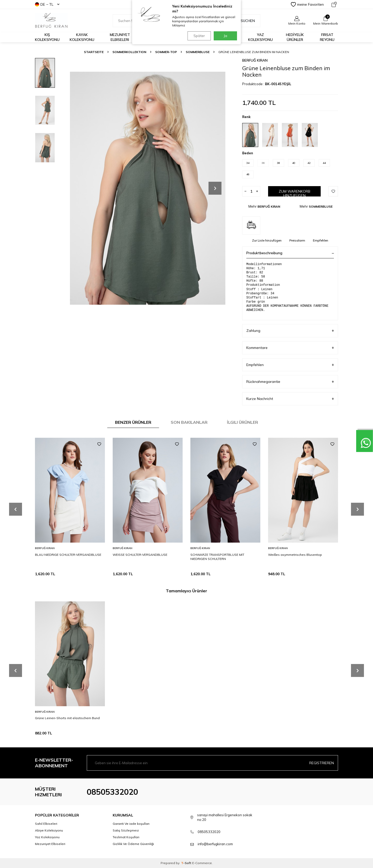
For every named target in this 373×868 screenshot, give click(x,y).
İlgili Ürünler (242, 422)
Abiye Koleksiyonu (49, 830)
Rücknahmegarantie (290, 382)
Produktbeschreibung (290, 253)
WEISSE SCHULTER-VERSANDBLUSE (140, 555)
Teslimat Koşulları (126, 837)
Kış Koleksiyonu (47, 37)
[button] (215, 188)
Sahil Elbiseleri (46, 824)
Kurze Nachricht (290, 399)
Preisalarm (297, 240)
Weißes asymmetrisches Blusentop (295, 555)
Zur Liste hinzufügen (267, 240)
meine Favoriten (307, 4)
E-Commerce (202, 863)
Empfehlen (321, 240)
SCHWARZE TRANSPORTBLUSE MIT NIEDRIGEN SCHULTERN (217, 557)
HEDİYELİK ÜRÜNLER (295, 37)
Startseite (94, 52)
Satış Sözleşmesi (126, 830)
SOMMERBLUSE (198, 52)
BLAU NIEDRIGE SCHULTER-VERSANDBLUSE (68, 555)
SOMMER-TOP (166, 52)
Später (198, 36)
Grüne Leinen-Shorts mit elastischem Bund (67, 718)
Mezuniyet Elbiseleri (120, 37)
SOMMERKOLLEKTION (129, 52)
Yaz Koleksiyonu (260, 37)
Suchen (245, 21)
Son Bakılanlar (189, 422)
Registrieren (322, 763)
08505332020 (112, 792)
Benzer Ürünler (133, 422)
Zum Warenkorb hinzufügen (294, 193)
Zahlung (290, 331)
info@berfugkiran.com (215, 844)
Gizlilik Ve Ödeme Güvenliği (133, 844)
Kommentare (290, 348)
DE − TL (47, 4)
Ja (225, 36)
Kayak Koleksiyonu (82, 37)
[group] (148, 188)
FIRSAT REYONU (327, 37)
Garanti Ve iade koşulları (131, 824)
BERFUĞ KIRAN (255, 60)
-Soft (187, 863)
